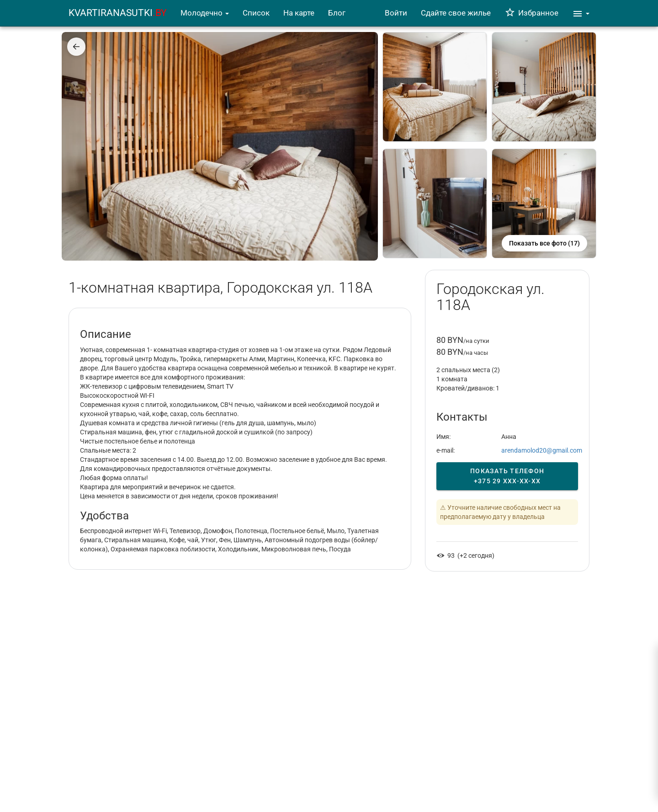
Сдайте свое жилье (456, 13)
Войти (396, 13)
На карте (299, 13)
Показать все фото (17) (544, 243)
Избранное (531, 13)
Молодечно (205, 13)
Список (256, 13)
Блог (337, 13)
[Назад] (76, 47)
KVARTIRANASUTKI (118, 13)
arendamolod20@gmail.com (542, 450)
